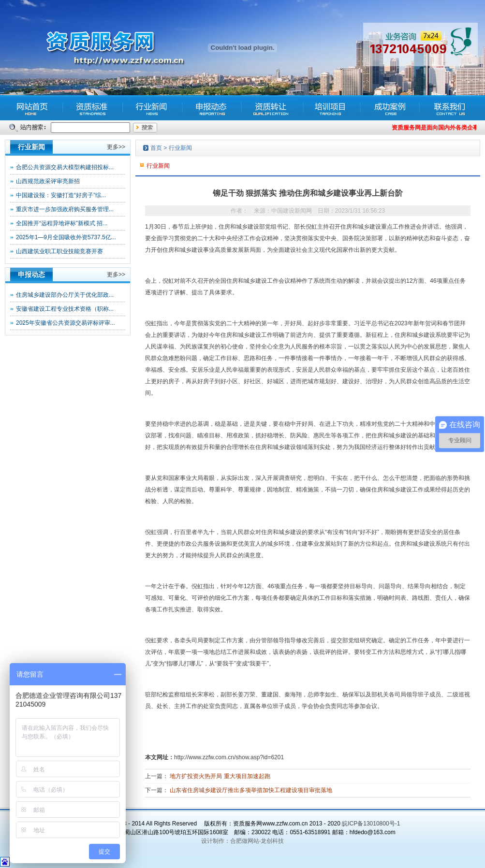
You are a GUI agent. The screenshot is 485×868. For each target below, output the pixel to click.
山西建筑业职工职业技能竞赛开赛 (59, 251)
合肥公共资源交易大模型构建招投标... (65, 167)
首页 (156, 148)
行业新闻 (180, 148)
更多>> (116, 147)
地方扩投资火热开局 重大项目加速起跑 (220, 776)
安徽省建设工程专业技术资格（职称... (65, 309)
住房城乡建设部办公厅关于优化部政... (65, 295)
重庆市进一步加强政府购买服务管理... (65, 209)
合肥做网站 (245, 841)
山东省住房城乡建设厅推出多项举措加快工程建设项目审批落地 (251, 790)
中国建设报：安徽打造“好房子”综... (61, 195)
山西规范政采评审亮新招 (48, 181)
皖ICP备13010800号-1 (371, 824)
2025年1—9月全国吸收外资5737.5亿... (66, 237)
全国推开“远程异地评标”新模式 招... (62, 223)
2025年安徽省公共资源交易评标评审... (66, 323)
